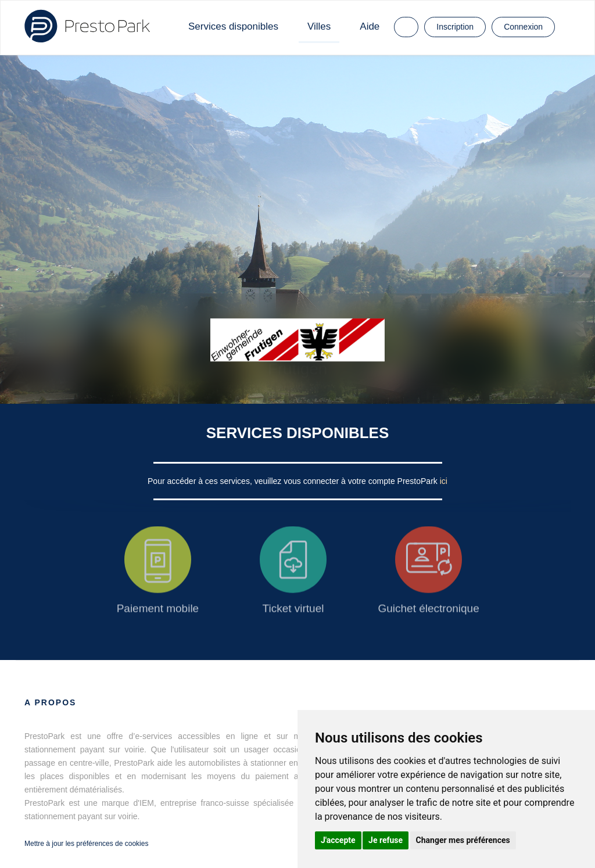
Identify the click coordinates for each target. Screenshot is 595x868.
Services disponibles (233, 26)
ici (444, 481)
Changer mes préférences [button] (463, 840)
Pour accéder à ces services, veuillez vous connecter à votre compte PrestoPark (294, 481)
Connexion (523, 27)
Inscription (455, 27)
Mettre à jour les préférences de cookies (86, 844)
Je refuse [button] (386, 840)
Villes (319, 26)
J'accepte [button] (338, 840)
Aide (370, 26)
